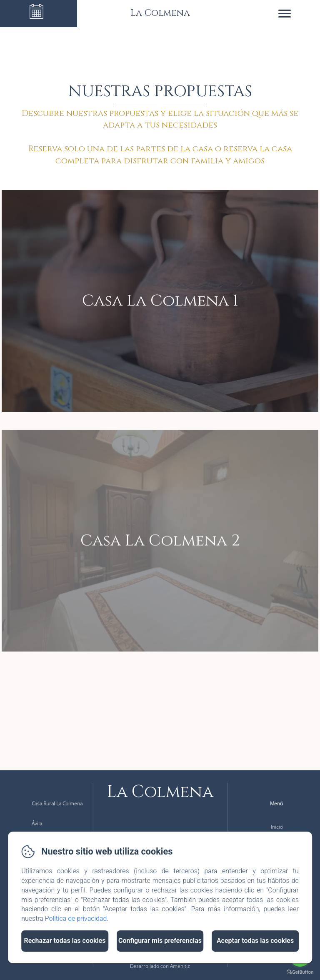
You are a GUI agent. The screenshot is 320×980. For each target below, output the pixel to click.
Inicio (277, 827)
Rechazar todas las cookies (65, 941)
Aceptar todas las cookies (255, 941)
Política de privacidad (76, 919)
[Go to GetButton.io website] (300, 972)
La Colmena (160, 792)
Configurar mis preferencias (160, 941)
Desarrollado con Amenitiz (160, 966)
